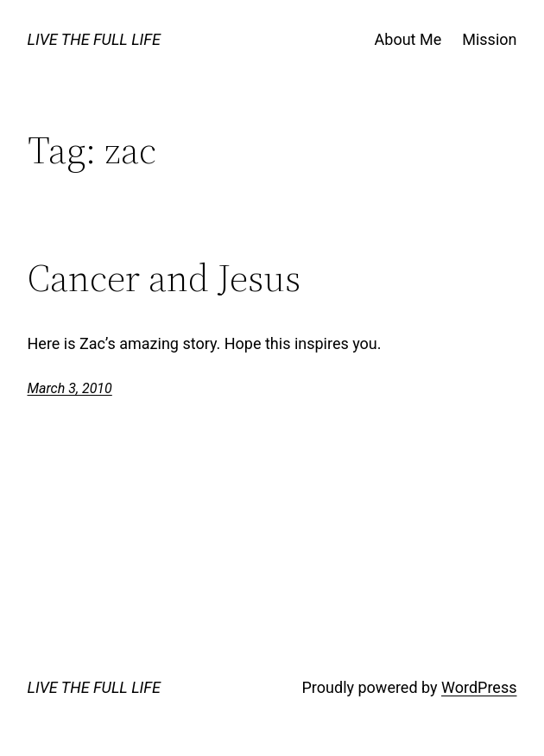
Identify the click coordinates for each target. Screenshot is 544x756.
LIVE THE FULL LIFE (94, 39)
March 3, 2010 (70, 388)
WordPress (479, 687)
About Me (408, 39)
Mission (489, 39)
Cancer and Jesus (164, 279)
